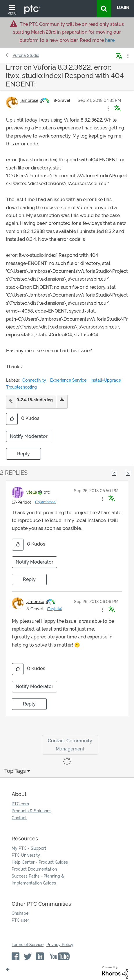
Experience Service (68, 380)
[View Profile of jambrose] (29, 100)
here (110, 40)
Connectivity (34, 380)
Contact (19, 818)
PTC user (20, 920)
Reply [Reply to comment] (29, 579)
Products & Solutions (31, 811)
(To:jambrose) (46, 502)
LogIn (123, 8)
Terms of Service (28, 945)
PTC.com (20, 804)
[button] (108, 109)
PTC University (26, 855)
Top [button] (8, 970)
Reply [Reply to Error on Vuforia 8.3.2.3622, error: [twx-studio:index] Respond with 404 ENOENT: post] (23, 454)
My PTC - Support (29, 848)
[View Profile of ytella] (32, 492)
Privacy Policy (60, 945)
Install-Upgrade (106, 380)
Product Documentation (34, 869)
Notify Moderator (29, 436)
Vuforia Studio (26, 55)
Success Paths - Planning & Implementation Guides (38, 880)
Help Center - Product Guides (40, 862)
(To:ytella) (55, 609)
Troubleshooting (21, 387)
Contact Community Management (70, 745)
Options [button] (127, 56)
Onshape (20, 913)
